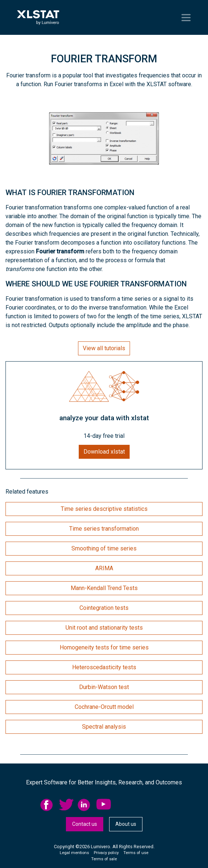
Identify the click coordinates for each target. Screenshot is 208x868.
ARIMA (104, 568)
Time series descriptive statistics (104, 509)
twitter (66, 805)
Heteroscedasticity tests (104, 667)
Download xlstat (104, 452)
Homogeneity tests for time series (104, 647)
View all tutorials (104, 348)
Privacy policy (106, 853)
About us (126, 824)
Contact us (85, 824)
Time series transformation (104, 529)
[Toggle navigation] (186, 18)
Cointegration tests (104, 608)
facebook (48, 805)
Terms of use (136, 853)
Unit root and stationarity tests (104, 628)
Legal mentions (74, 853)
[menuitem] (50, 805)
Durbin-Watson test (104, 687)
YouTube (104, 805)
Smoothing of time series (104, 548)
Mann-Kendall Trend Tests (104, 588)
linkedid (85, 805)
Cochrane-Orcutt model (104, 707)
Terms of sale (104, 859)
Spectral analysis (104, 727)
